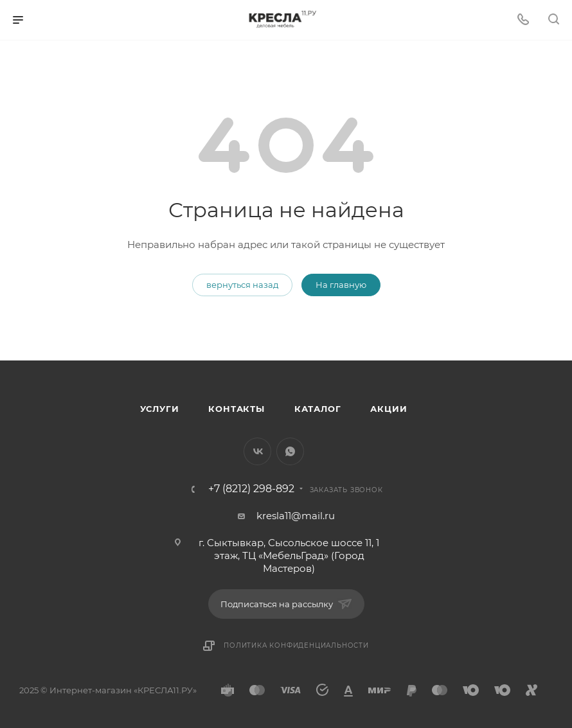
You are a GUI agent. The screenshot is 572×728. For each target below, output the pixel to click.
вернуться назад (242, 285)
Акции (389, 409)
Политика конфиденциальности (296, 645)
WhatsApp (290, 451)
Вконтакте (257, 451)
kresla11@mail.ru (296, 516)
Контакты (236, 409)
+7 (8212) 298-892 (251, 489)
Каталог (318, 409)
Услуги (160, 409)
